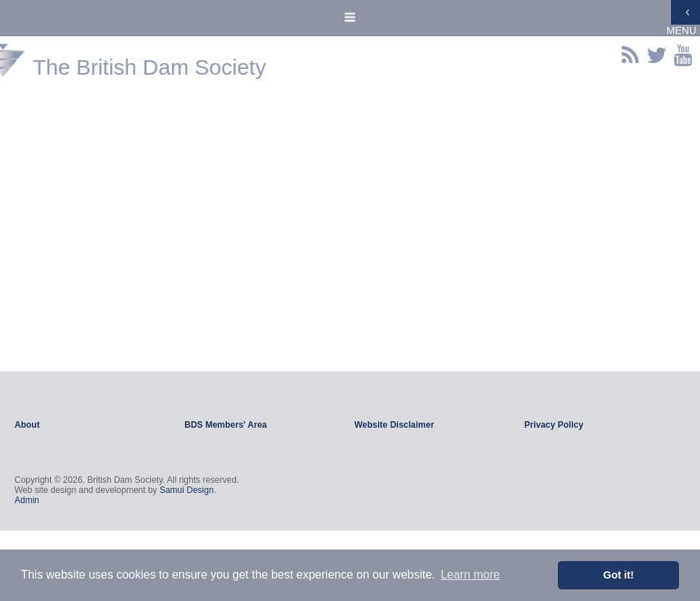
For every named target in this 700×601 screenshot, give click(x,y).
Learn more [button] (470, 575)
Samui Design (187, 490)
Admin (27, 500)
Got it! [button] (619, 575)
